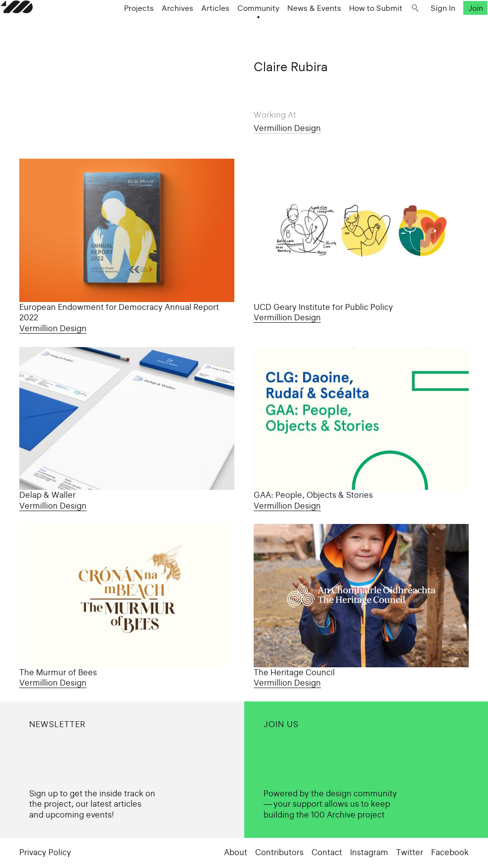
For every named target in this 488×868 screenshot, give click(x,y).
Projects (146, 30)
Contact (327, 852)
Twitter (410, 852)
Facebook (450, 852)
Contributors (279, 852)
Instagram (369, 852)
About (236, 852)
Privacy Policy (45, 852)
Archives (185, 30)
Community (266, 30)
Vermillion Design (287, 128)
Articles (223, 30)
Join (456, 30)
